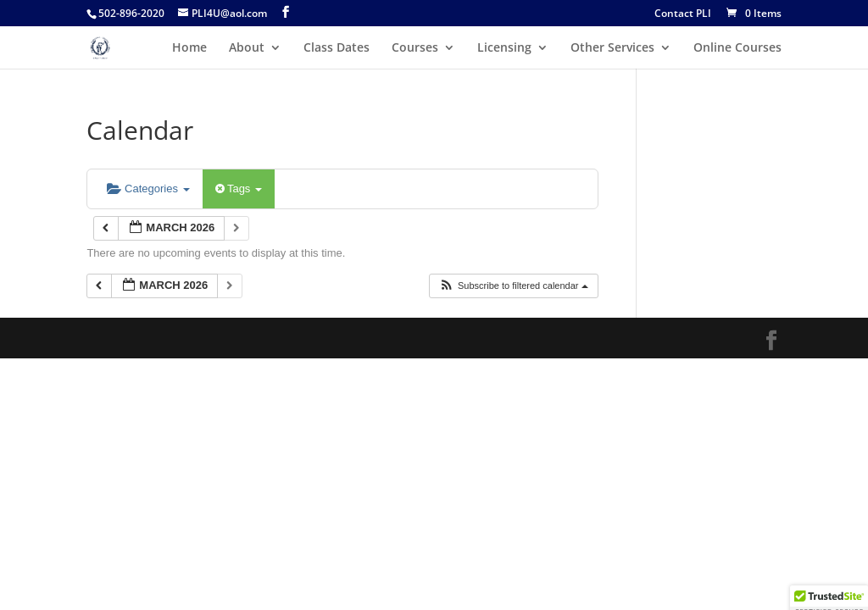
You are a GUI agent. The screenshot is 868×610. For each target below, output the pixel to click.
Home (189, 48)
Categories (148, 189)
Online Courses (737, 48)
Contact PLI (683, 14)
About (247, 48)
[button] (513, 286)
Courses (415, 48)
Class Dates (337, 48)
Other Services (612, 48)
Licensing (504, 48)
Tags (239, 189)
